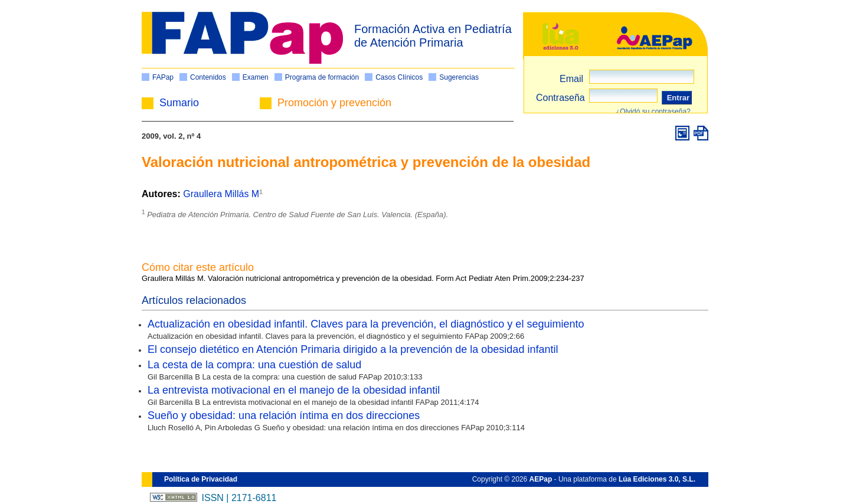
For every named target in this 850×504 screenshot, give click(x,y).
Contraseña (560, 98)
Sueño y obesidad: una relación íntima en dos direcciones (284, 415)
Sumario (179, 103)
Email (571, 79)
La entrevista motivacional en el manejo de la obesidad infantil (294, 390)
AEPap (541, 479)
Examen (256, 77)
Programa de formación (322, 77)
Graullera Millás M (221, 194)
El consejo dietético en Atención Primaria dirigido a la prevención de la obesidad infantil (353, 349)
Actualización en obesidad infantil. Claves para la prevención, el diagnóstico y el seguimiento (366, 324)
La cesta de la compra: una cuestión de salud (254, 365)
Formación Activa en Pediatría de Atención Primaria (433, 36)
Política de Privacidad (201, 479)
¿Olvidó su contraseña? (653, 112)
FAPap (163, 77)
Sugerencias (459, 77)
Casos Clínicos (399, 77)
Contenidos (208, 77)
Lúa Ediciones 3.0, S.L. (657, 479)
